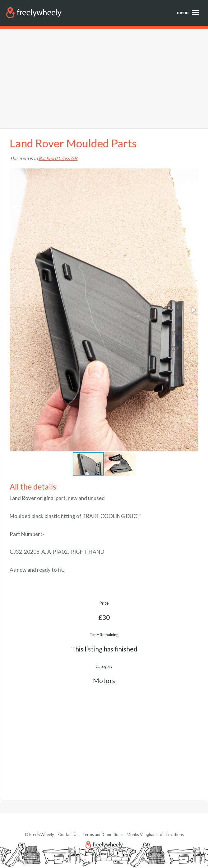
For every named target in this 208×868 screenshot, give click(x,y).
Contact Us (68, 834)
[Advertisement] (104, 79)
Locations (175, 834)
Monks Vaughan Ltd (144, 834)
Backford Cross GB (58, 158)
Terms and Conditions (102, 834)
